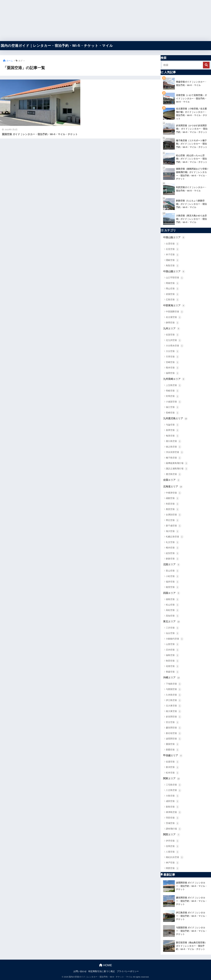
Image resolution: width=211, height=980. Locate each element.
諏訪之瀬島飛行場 (177, 469)
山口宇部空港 (175, 278)
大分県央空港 (175, 346)
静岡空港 (173, 323)
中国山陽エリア (174, 272)
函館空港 (173, 498)
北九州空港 (174, 340)
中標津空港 (174, 493)
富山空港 (173, 571)
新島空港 (173, 807)
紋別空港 (173, 553)
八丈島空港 (174, 790)
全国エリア (172, 480)
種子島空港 (174, 458)
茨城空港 (173, 823)
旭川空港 (173, 531)
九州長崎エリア (174, 379)
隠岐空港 (173, 260)
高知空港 (173, 616)
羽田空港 (173, 818)
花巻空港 (173, 666)
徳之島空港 (174, 447)
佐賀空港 (173, 335)
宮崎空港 (173, 362)
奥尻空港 (173, 509)
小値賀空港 (174, 402)
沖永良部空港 (175, 452)
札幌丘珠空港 (175, 537)
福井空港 (173, 582)
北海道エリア (173, 487)
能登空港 (173, 587)
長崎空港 (173, 413)
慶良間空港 (174, 728)
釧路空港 (173, 559)
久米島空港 (174, 695)
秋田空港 (173, 661)
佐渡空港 (173, 762)
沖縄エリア (172, 678)
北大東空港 (174, 706)
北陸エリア (172, 565)
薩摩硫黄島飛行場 (177, 463)
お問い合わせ (80, 971)
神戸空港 (173, 863)
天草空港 (173, 357)
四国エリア (172, 593)
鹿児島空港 (174, 474)
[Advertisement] (88, 21)
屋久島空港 (174, 441)
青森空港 (173, 672)
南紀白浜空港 (175, 857)
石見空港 (173, 249)
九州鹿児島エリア (175, 419)
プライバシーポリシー (128, 971)
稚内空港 (173, 548)
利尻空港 (173, 504)
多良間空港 (174, 717)
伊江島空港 (174, 700)
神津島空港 (174, 812)
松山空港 (173, 605)
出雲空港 (173, 244)
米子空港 (173, 255)
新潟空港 (173, 767)
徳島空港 (173, 599)
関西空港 (173, 868)
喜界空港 (173, 430)
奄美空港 (173, 436)
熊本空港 (173, 368)
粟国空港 (173, 744)
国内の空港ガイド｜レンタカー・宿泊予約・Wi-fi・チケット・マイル (57, 46)
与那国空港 (174, 689)
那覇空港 (173, 750)
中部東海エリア (174, 306)
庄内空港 (173, 650)
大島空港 (173, 796)
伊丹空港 (173, 841)
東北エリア (172, 622)
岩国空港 (173, 294)
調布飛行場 (174, 829)
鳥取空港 (173, 266)
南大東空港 (174, 711)
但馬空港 (173, 846)
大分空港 (173, 351)
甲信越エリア (173, 756)
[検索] (206, 65)
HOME (106, 965)
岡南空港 (173, 283)
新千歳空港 (174, 526)
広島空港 (173, 300)
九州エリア (172, 329)
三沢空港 (173, 628)
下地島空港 (174, 684)
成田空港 (173, 801)
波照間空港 (174, 739)
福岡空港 (173, 373)
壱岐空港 (173, 391)
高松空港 (173, 610)
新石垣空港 (174, 733)
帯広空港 (173, 520)
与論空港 (173, 425)
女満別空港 (174, 515)
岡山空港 (173, 289)
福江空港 (173, 407)
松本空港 (173, 773)
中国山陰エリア (174, 238)
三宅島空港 (174, 785)
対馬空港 (173, 396)
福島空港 (173, 655)
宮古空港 (173, 722)
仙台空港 (173, 633)
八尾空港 (173, 852)
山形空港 (173, 644)
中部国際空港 (175, 312)
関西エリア (172, 835)
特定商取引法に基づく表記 (102, 971)
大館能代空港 (175, 639)
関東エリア (172, 779)
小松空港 (173, 576)
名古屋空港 (174, 317)
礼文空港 (173, 542)
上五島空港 (174, 385)
